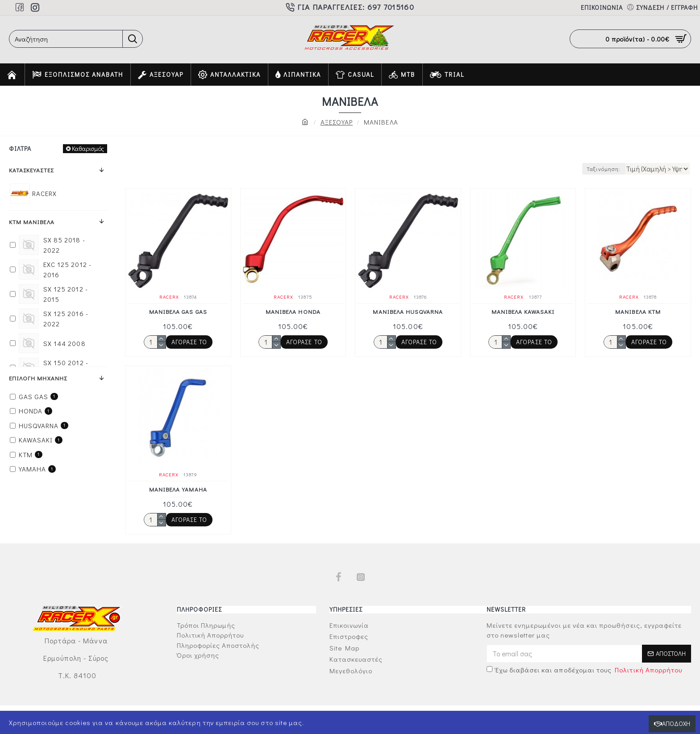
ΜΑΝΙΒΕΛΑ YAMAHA (178, 489)
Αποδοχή (676, 724)
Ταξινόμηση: (601, 169)
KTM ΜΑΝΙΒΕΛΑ (32, 222)
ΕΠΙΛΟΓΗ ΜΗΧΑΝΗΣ (38, 378)
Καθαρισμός (88, 148)
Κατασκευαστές (31, 170)
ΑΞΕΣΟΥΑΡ (337, 122)
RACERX (169, 297)
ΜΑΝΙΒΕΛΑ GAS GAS (178, 312)
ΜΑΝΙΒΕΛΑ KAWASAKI (523, 312)
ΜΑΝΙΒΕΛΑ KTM (638, 312)
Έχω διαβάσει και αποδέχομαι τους (585, 670)
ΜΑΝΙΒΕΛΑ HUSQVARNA (408, 312)
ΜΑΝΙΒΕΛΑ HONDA (293, 312)
